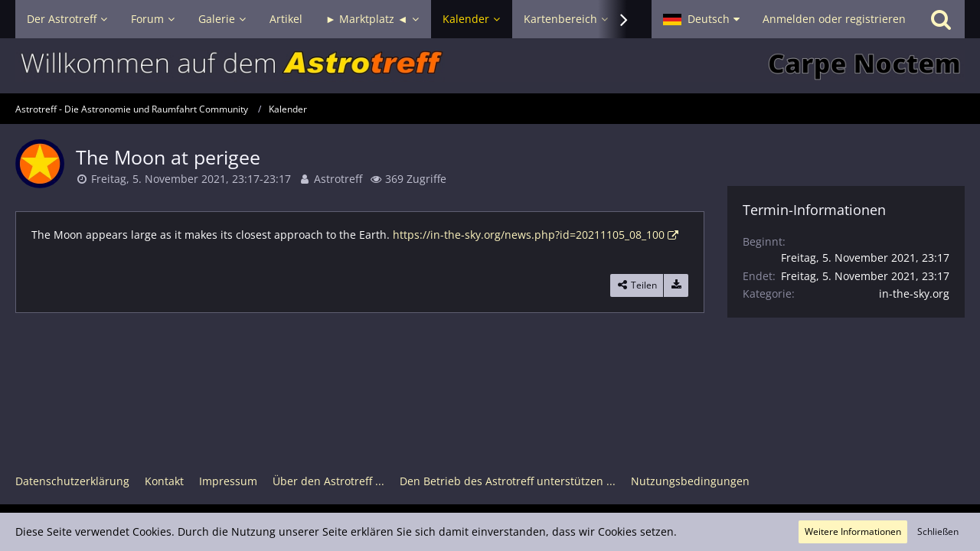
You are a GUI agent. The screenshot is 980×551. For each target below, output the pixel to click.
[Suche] (941, 19)
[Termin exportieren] (676, 285)
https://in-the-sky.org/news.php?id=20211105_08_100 (529, 235)
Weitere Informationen (853, 531)
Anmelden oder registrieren (834, 19)
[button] (701, 19)
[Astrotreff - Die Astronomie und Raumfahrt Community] (490, 66)
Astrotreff (338, 179)
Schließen (938, 531)
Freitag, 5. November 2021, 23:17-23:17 (191, 179)
